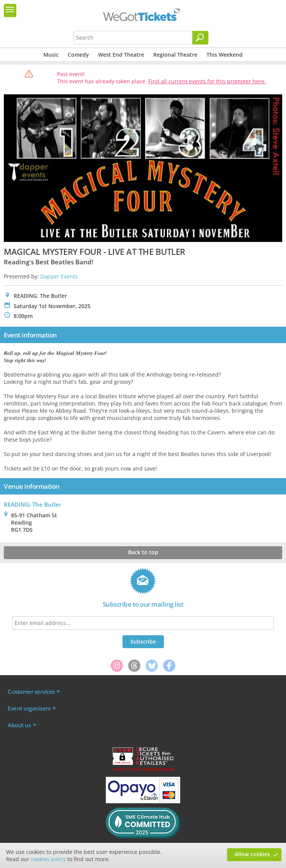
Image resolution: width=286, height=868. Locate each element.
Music (51, 55)
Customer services (31, 692)
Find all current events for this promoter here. (207, 81)
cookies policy (48, 859)
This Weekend (225, 55)
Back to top (143, 552)
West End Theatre (121, 55)
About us (19, 725)
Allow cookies (252, 854)
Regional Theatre (175, 55)
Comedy (78, 55)
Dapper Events (59, 276)
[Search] (200, 38)
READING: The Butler (33, 504)
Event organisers (29, 708)
